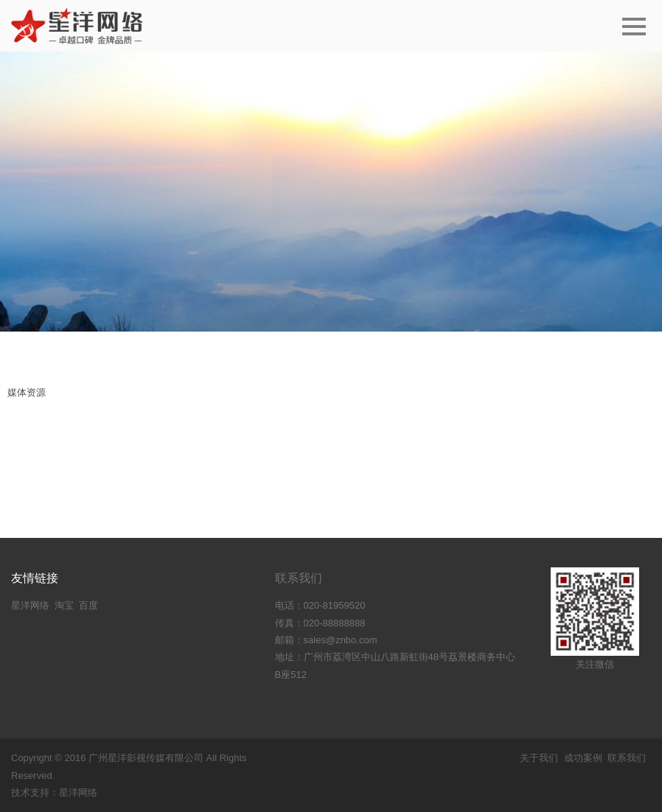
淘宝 (64, 605)
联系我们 (299, 578)
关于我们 (539, 758)
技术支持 (30, 792)
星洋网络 (30, 605)
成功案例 (583, 758)
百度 (88, 605)
